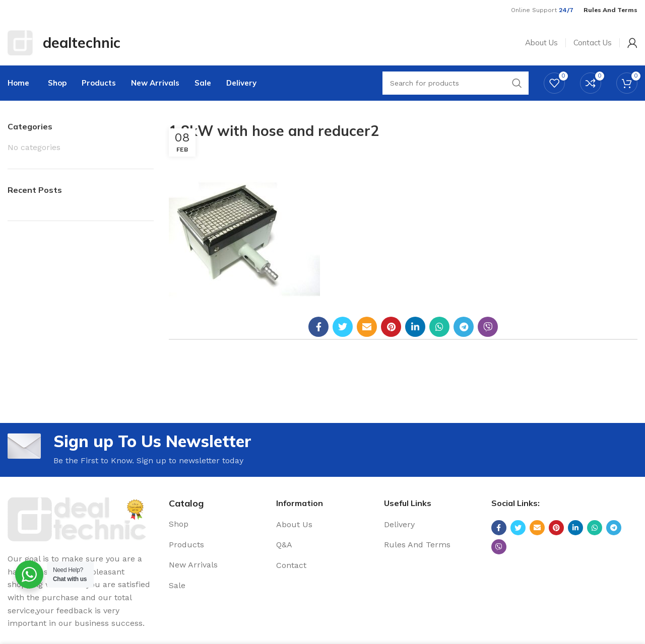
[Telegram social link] (464, 327)
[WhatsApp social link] (439, 327)
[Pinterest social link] (391, 327)
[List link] (215, 524)
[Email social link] (367, 327)
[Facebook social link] (318, 327)
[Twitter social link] (343, 327)
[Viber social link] (488, 327)
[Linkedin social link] (415, 327)
